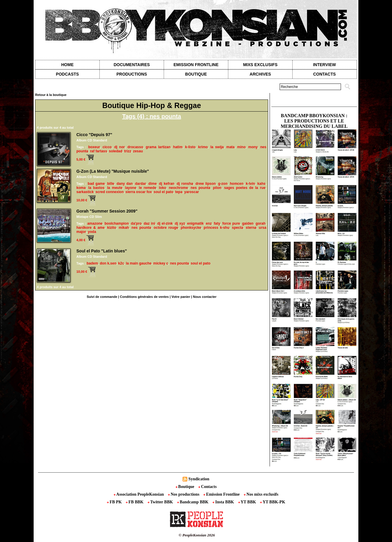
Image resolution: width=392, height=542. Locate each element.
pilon (217, 188)
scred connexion (110, 192)
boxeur (94, 147)
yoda (92, 232)
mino (241, 147)
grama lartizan (158, 147)
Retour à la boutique (51, 95)
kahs (261, 184)
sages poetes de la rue (245, 188)
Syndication (199, 479)
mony (253, 147)
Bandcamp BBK (193, 502)
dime (152, 184)
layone (131, 188)
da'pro (136, 223)
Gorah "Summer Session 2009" (107, 211)
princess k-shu (217, 228)
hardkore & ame (91, 228)
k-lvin (250, 184)
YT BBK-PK (272, 502)
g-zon (223, 184)
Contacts (207, 487)
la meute (115, 188)
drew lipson (206, 184)
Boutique (196, 74)
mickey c (161, 263)
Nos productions (184, 494)
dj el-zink (165, 223)
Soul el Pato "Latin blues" (102, 251)
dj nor (119, 147)
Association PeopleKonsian (139, 494)
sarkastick (85, 192)
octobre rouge (166, 228)
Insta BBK (224, 502)
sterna (251, 228)
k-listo (190, 147)
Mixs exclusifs (260, 65)
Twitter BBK (161, 502)
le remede (148, 188)
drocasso (135, 147)
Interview (324, 65)
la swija (217, 147)
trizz (128, 151)
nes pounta (200, 188)
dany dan (125, 184)
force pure (231, 223)
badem (92, 263)
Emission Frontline (196, 65)
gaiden (248, 223)
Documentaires (132, 65)
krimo (203, 147)
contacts (325, 74)
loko (163, 188)
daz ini (149, 223)
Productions (132, 74)
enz (209, 223)
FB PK (115, 502)
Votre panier (181, 297)
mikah (124, 228)
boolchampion (117, 223)
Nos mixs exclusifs (261, 494)
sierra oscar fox (138, 192)
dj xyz (180, 223)
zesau (138, 151)
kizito (112, 228)
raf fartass (99, 151)
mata (230, 147)
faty (217, 223)
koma (81, 188)
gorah (261, 223)
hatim (178, 147)
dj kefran (167, 184)
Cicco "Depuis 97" (94, 135)
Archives (260, 74)
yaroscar (191, 192)
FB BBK (135, 502)
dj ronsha (185, 184)
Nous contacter (205, 297)
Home (68, 65)
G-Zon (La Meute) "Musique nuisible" (113, 171)
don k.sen (108, 263)
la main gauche (139, 263)
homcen (237, 184)
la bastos (96, 188)
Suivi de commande (102, 297)
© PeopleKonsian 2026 (197, 535)
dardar (141, 184)
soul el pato (164, 192)
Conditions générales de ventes (145, 297)
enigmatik (195, 223)
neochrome (178, 188)
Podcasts (68, 74)
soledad (115, 151)
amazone (95, 223)
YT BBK (248, 502)
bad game (96, 184)
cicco (107, 147)
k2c (121, 263)
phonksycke (191, 228)
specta (237, 228)
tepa (179, 192)
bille (111, 184)
